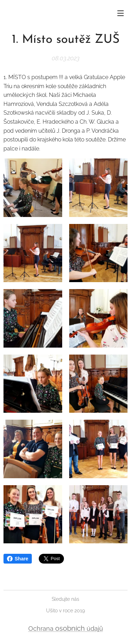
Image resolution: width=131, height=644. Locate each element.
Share (18, 559)
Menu (121, 13)
